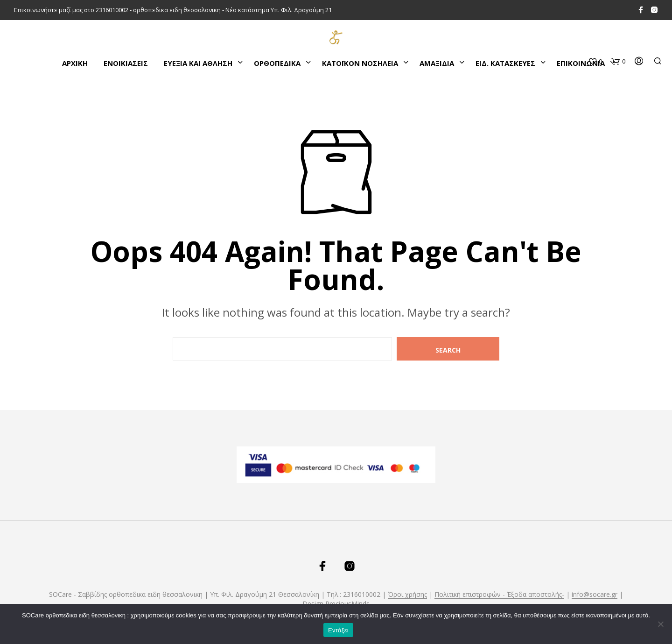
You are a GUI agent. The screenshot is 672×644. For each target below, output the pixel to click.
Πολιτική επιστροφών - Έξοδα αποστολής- (499, 594)
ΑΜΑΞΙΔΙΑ (437, 63)
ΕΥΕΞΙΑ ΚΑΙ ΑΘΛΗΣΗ (198, 63)
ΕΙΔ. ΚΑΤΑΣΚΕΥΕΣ (505, 63)
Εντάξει (338, 630)
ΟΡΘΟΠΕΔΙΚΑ (277, 63)
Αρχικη (75, 63)
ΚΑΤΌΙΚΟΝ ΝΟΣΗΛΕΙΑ (360, 63)
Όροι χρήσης (407, 594)
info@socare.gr (595, 594)
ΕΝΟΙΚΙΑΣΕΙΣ (126, 63)
